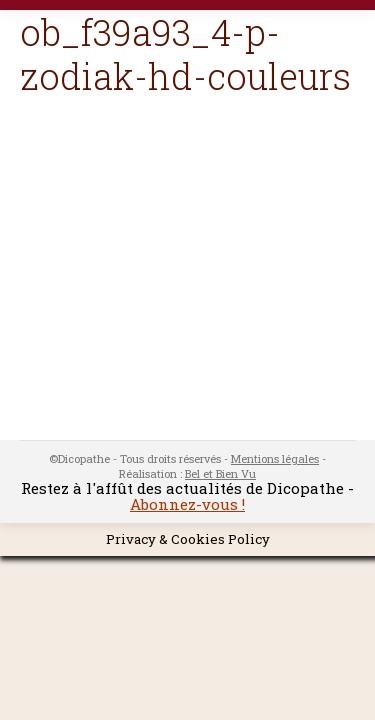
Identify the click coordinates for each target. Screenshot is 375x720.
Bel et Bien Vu (220, 473)
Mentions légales (275, 458)
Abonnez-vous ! (187, 504)
